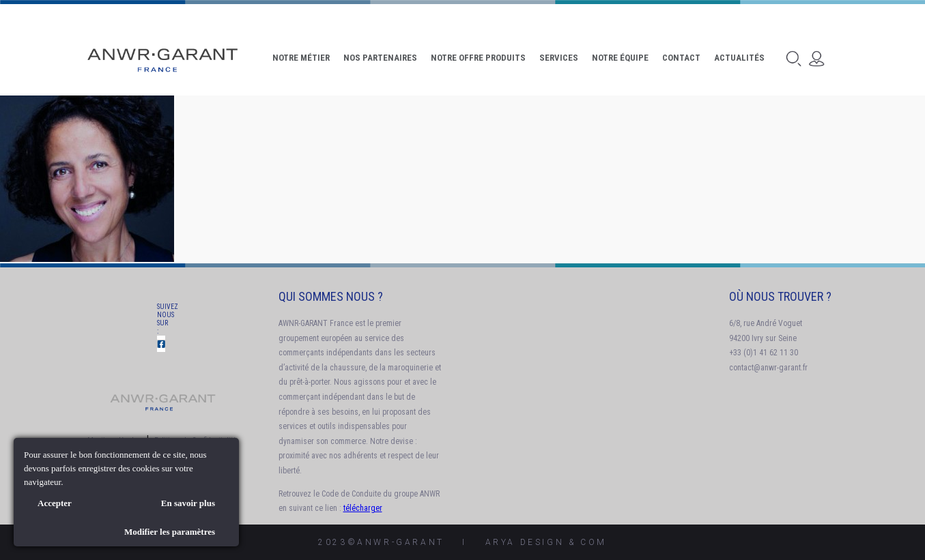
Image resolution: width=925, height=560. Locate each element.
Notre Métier (301, 58)
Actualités (739, 58)
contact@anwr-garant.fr (768, 368)
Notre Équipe (620, 58)
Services (559, 58)
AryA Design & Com (546, 542)
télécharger (363, 508)
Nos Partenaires (380, 58)
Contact (681, 58)
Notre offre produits (478, 58)
